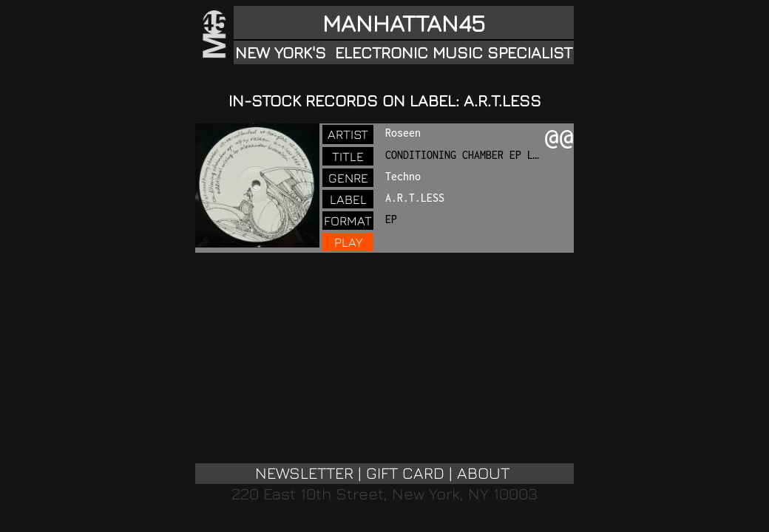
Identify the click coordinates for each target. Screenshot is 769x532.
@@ (559, 139)
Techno (403, 176)
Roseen (403, 133)
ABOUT (483, 473)
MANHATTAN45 (404, 23)
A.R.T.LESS (415, 198)
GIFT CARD (405, 473)
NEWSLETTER (304, 473)
